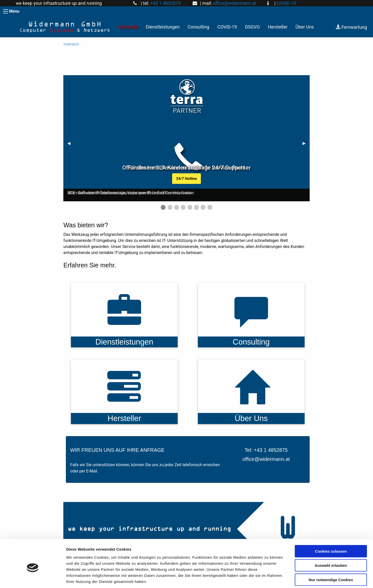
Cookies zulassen (331, 527)
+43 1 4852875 (165, 3)
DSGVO (252, 27)
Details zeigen (268, 578)
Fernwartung (351, 27)
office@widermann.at (235, 3)
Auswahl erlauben (331, 542)
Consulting (199, 27)
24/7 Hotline (186, 179)
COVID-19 (286, 3)
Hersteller (278, 27)
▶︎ (306, 143)
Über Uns (305, 27)
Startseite (128, 27)
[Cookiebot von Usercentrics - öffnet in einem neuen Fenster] (33, 578)
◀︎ (71, 143)
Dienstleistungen (163, 27)
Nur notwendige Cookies (331, 556)
